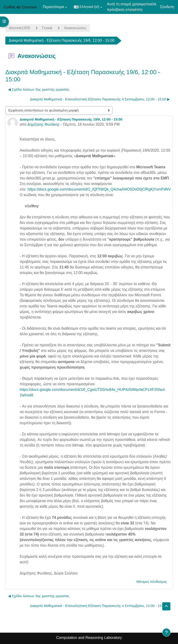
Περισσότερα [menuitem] (54, 7)
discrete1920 (19, 28)
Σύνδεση (167, 7)
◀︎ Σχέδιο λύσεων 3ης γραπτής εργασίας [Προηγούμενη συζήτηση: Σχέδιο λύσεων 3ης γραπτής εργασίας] (39, 89)
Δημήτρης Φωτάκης (43, 124)
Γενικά (47, 28)
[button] (88, 7)
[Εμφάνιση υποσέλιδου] (166, 632)
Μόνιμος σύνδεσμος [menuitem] (152, 582)
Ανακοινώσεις (75, 28)
